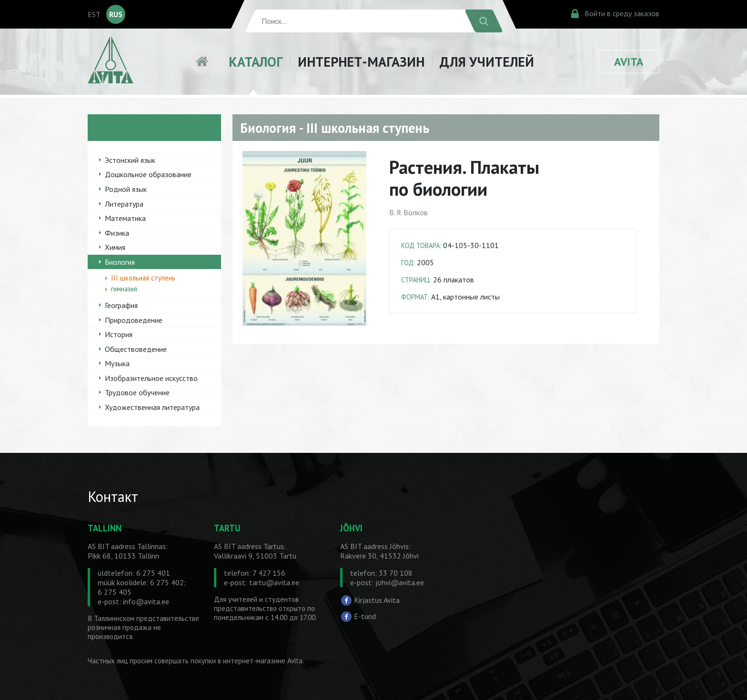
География (121, 305)
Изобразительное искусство (151, 378)
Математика (125, 218)
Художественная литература (152, 407)
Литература (124, 204)
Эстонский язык (130, 160)
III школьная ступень (143, 278)
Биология (120, 262)
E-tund (365, 616)
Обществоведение (136, 349)
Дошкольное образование (148, 174)
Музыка (117, 363)
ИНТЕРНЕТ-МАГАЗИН (361, 62)
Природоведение (134, 320)
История (119, 334)
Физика (117, 233)
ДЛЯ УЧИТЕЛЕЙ (487, 62)
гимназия (124, 289)
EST (94, 14)
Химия (115, 247)
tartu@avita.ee (274, 582)
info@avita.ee (146, 601)
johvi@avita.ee (400, 582)
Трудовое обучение (137, 392)
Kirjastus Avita (377, 600)
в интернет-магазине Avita (260, 661)
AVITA (629, 62)
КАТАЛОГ (256, 62)
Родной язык (126, 189)
